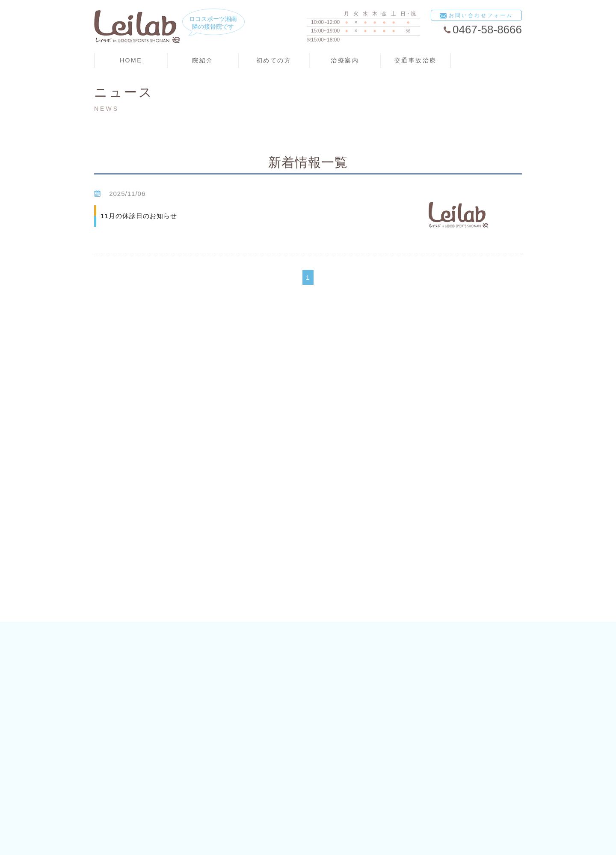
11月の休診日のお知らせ (139, 216)
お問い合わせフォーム (476, 16)
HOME (131, 60)
